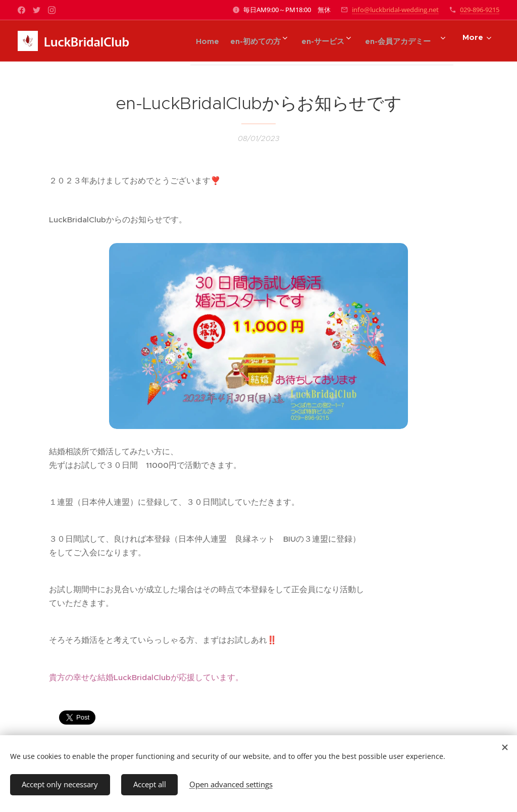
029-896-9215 (480, 10)
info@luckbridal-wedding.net (395, 10)
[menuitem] (190, 41)
